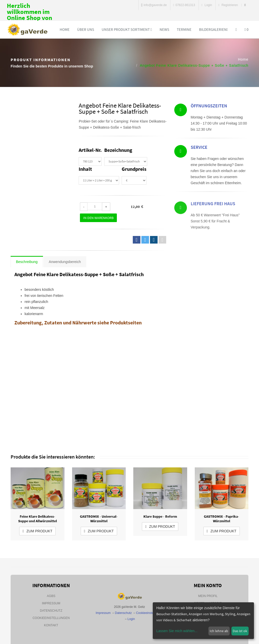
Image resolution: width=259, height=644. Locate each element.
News (164, 29)
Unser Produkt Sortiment (127, 29)
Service (199, 149)
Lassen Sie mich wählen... (177, 631)
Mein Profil (208, 596)
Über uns (86, 29)
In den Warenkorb (98, 218)
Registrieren (228, 5)
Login (207, 5)
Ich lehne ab (219, 631)
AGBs (51, 596)
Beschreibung (27, 262)
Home (65, 29)
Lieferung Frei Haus (213, 216)
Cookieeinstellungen (51, 618)
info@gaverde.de (154, 5)
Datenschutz (51, 611)
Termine (184, 29)
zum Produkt (37, 531)
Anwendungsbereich (65, 262)
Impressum (51, 603)
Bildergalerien (213, 29)
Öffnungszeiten (209, 107)
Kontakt (51, 625)
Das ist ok (240, 631)
